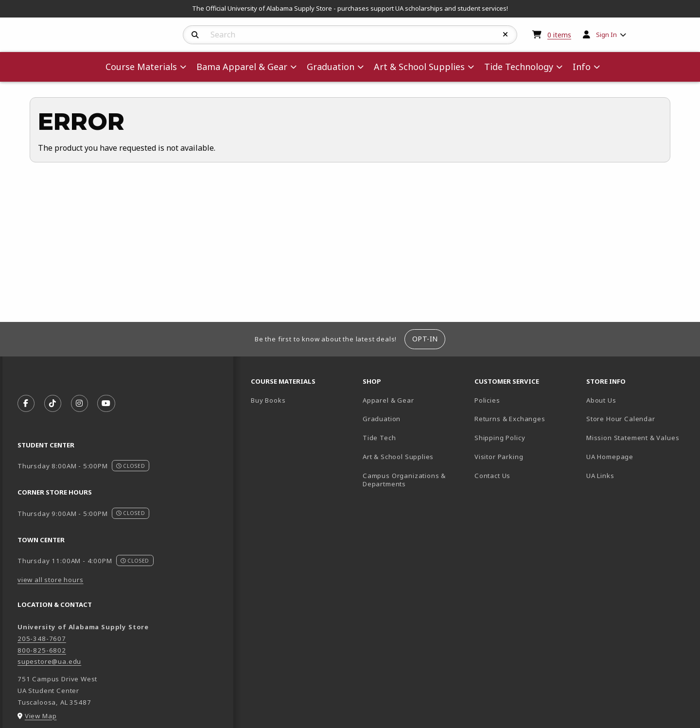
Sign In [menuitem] (606, 35)
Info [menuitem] (582, 67)
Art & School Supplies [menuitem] (419, 67)
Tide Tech (379, 438)
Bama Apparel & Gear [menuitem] (242, 67)
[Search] (195, 35)
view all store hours (51, 580)
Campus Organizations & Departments (415, 480)
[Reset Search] (506, 35)
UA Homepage (638, 456)
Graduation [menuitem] (331, 67)
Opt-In (425, 339)
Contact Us (492, 476)
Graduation (382, 419)
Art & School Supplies (398, 457)
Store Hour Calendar (638, 418)
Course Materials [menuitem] (141, 67)
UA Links (600, 476)
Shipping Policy (500, 438)
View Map (41, 716)
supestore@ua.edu (49, 661)
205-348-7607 (42, 639)
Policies (487, 400)
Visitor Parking (499, 457)
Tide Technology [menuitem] (519, 67)
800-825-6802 (42, 650)
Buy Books (268, 400)
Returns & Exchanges (510, 419)
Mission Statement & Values (633, 438)
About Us (601, 400)
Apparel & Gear (388, 400)
